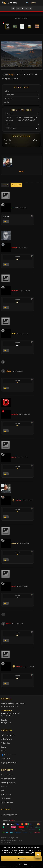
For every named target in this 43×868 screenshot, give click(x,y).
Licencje (4, 787)
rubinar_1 (15, 543)
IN (22, 8)
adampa (14, 248)
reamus (14, 334)
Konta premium (6, 795)
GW (13, 8)
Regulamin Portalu (7, 775)
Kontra (4, 751)
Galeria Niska (6, 743)
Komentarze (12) (16, 185)
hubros (14, 457)
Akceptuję (21, 858)
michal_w (19, 667)
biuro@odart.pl (6, 723)
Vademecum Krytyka (8, 735)
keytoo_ (14, 586)
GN (18, 8)
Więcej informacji (21, 864)
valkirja (8, 371)
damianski (15, 414)
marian (18, 500)
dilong (11, 75)
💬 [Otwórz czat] (38, 855)
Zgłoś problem (6, 798)
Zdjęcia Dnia (6, 759)
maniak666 (15, 291)
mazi (13, 208)
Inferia (3, 747)
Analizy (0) (5, 185)
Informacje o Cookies (8, 783)
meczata (9, 624)
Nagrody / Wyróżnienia (9, 763)
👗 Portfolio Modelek (8, 755)
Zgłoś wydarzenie (7, 802)
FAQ (3, 791)
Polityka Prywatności (8, 779)
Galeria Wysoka (6, 739)
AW (27, 8)
